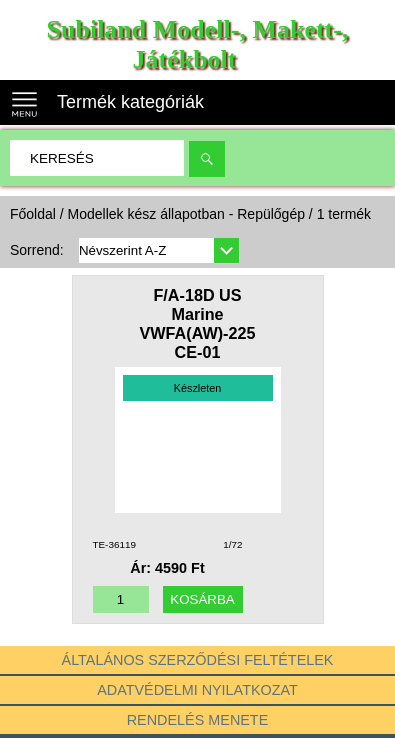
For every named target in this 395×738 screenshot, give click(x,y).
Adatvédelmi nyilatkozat (197, 690)
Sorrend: (37, 250)
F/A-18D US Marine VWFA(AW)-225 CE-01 (197, 323)
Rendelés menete (198, 720)
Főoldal (33, 214)
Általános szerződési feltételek (198, 660)
